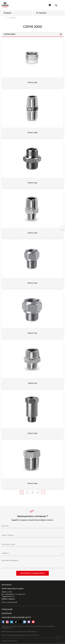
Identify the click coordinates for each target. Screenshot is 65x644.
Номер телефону (8, 535)
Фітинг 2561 (33, 83)
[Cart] (50, 5)
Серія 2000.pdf (61, 35)
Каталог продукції (6, 18)
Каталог (43, 13)
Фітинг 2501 (33, 183)
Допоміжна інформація (10, 560)
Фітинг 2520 (32, 283)
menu (61, 5)
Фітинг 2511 (33, 383)
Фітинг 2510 (33, 233)
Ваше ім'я (5, 526)
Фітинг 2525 (33, 433)
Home (3, 18)
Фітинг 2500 (33, 133)
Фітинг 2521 (32, 333)
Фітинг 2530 (32, 484)
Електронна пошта (8, 544)
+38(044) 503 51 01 (8, 596)
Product (7, 13)
